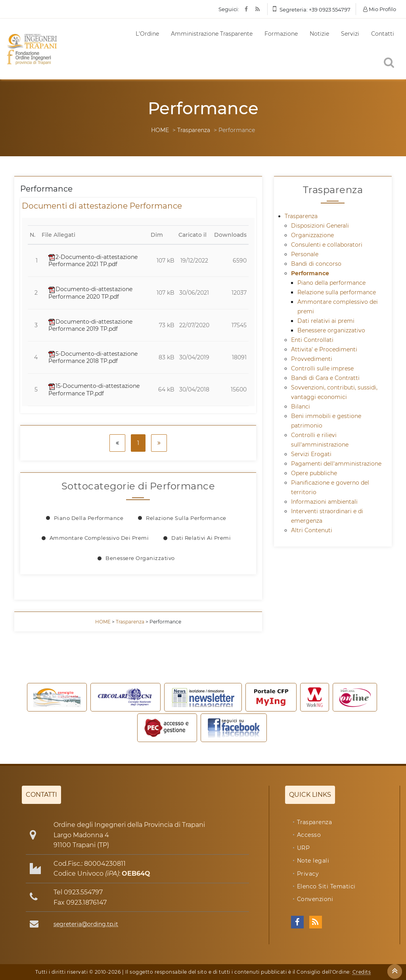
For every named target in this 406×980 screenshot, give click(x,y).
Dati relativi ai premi (201, 538)
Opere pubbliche (314, 473)
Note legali (313, 861)
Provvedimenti (312, 359)
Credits (362, 972)
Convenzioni (315, 899)
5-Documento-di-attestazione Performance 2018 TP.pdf (93, 357)
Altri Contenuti (312, 530)
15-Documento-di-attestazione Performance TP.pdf (94, 389)
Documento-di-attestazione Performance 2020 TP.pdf (90, 293)
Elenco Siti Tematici (326, 886)
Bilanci (301, 407)
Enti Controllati (312, 340)
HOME (160, 130)
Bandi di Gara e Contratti (325, 378)
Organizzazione (312, 235)
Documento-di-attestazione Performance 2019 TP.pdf (90, 325)
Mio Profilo (380, 9)
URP (304, 848)
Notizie (319, 34)
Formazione (281, 34)
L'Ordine (147, 34)
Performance (310, 273)
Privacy (308, 874)
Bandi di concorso (316, 264)
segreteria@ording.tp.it (86, 924)
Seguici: (229, 9)
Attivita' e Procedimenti (324, 349)
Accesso (309, 835)
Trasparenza (194, 130)
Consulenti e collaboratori (327, 245)
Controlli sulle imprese (322, 368)
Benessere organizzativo (140, 558)
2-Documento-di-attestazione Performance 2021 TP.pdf (93, 261)
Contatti (383, 34)
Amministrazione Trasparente (212, 34)
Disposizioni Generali (320, 226)
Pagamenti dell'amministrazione (336, 464)
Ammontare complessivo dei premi (99, 538)
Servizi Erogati (311, 454)
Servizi (350, 34)
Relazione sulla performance (186, 518)
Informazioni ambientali (324, 502)
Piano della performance (89, 518)
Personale (305, 254)
